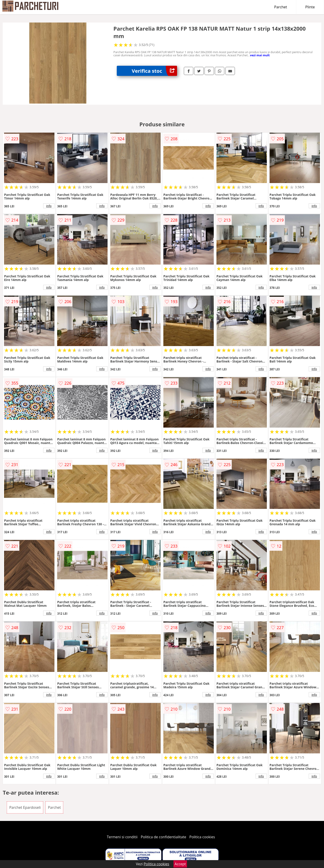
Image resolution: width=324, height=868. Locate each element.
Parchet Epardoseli (25, 807)
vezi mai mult (260, 55)
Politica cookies (202, 837)
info (49, 206)
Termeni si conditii (122, 837)
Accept (180, 864)
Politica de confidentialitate (164, 837)
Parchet (281, 7)
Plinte (310, 7)
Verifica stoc (154, 71)
